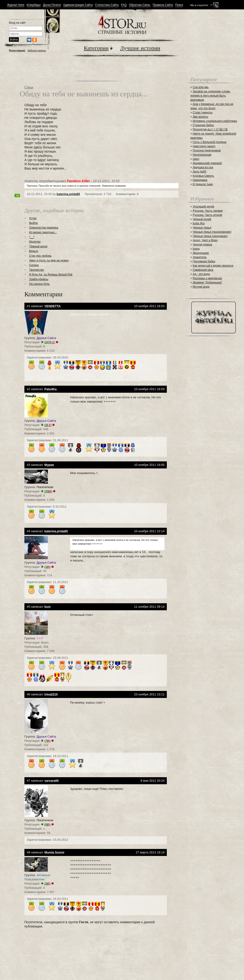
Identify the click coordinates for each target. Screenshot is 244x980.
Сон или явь (201, 87)
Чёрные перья (202, 228)
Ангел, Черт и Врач (205, 240)
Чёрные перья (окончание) (210, 236)
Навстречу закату (204, 146)
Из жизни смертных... (43, 232)
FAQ (124, 5)
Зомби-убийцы (39, 279)
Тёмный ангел (38, 246)
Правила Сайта (163, 5)
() (50, 342)
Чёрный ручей (202, 219)
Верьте (34, 251)
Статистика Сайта (107, 5)
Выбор (33, 223)
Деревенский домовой (207, 163)
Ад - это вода (201, 274)
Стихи (29, 87)
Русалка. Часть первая (208, 211)
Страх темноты (202, 113)
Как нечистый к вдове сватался (213, 266)
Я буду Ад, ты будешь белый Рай (51, 275)
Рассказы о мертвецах (207, 278)
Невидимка (200, 180)
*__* (32, 237)
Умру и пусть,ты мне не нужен (49, 260)
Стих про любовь (40, 256)
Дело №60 (199, 172)
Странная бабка (203, 125)
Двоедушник (201, 253)
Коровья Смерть (203, 176)
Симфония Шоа (203, 270)
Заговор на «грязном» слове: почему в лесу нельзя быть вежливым (210, 96)
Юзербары (34, 5)
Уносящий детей (203, 207)
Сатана (34, 265)
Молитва (35, 242)
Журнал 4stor (16, 5)
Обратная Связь (140, 5)
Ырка (196, 249)
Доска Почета (52, 5)
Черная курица (202, 245)
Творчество (36, 270)
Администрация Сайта (78, 5)
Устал (33, 218)
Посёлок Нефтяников (207, 151)
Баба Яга (199, 223)
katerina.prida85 (68, 194)
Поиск (179, 5)
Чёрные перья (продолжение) (212, 232)
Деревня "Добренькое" (207, 283)
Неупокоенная (202, 155)
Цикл (196, 159)
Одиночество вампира (44, 228)
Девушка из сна (203, 167)
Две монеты (200, 117)
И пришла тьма (203, 184)
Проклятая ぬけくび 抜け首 (210, 129)
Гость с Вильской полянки (210, 142)
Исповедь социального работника (215, 121)
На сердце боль (39, 284)
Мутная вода (201, 287)
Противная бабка (204, 261)
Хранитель (200, 257)
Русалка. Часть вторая (207, 215)
